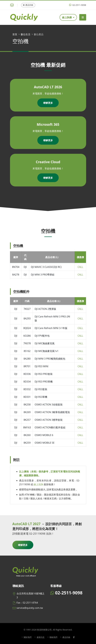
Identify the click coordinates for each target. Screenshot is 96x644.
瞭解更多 (48, 103)
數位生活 (26, 34)
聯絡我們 (53, 637)
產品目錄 (28, 5)
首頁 (15, 34)
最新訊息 (40, 637)
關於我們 (26, 637)
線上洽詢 (38, 484)
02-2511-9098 (78, 5)
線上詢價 (68, 17)
